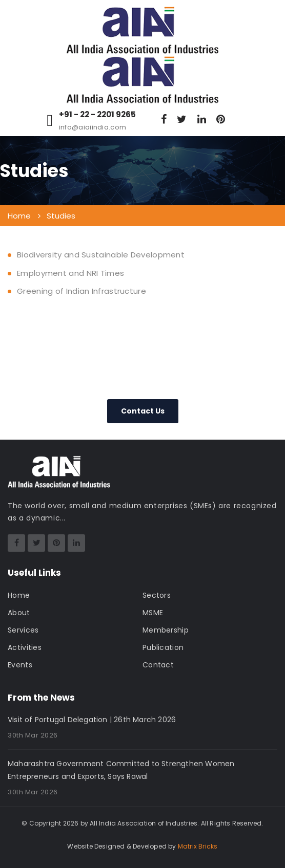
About (19, 613)
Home (19, 595)
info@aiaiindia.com (93, 127)
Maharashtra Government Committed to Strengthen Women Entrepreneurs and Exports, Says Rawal (121, 770)
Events (20, 665)
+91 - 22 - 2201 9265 (97, 115)
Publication (163, 647)
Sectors (157, 595)
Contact (158, 665)
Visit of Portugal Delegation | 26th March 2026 (92, 720)
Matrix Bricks (198, 846)
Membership (166, 630)
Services (23, 630)
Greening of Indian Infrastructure (82, 291)
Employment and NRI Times (70, 273)
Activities (25, 647)
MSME (153, 613)
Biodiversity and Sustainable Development (101, 255)
